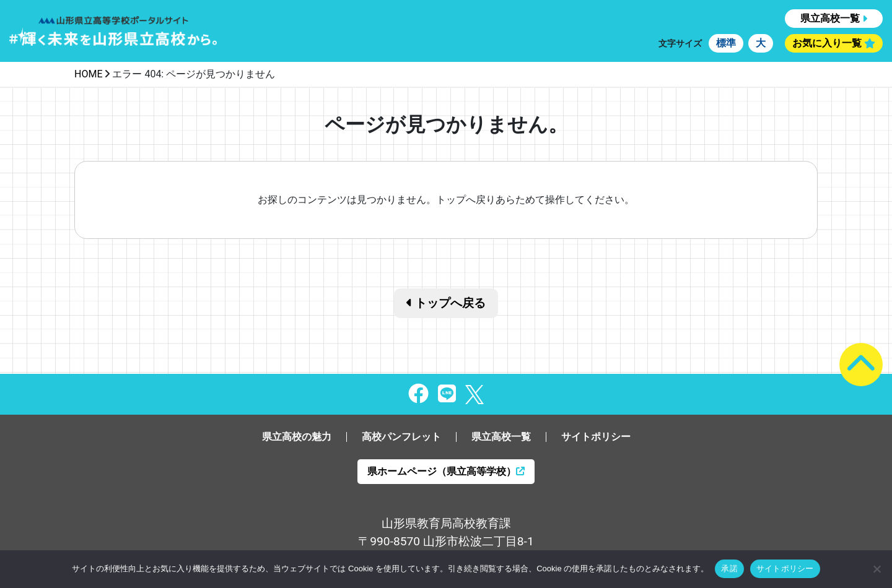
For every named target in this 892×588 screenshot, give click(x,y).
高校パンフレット (401, 437)
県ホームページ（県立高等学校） (446, 471)
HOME (88, 74)
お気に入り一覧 (827, 43)
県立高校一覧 (830, 18)
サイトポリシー (596, 437)
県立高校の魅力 (297, 437)
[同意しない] (877, 569)
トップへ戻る (446, 303)
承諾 (729, 569)
